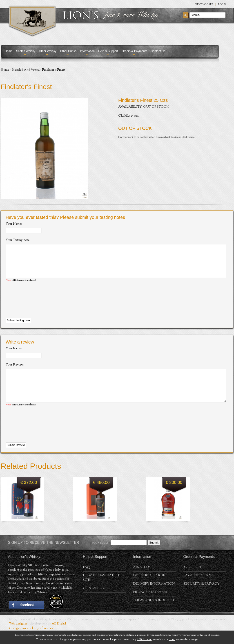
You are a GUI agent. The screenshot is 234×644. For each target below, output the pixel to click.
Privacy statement (150, 606)
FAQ (86, 581)
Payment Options (199, 589)
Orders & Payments (134, 51)
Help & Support (108, 51)
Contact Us (158, 51)
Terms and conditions (154, 614)
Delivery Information (154, 597)
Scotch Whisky (26, 51)
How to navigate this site (103, 591)
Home (9, 51)
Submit (154, 556)
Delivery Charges (150, 589)
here (172, 640)
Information (87, 51)
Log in (222, 4)
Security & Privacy (201, 597)
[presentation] (40, 307)
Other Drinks (68, 51)
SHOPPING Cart (204, 4)
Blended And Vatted (26, 70)
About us (142, 581)
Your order (195, 581)
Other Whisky (48, 51)
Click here (145, 640)
